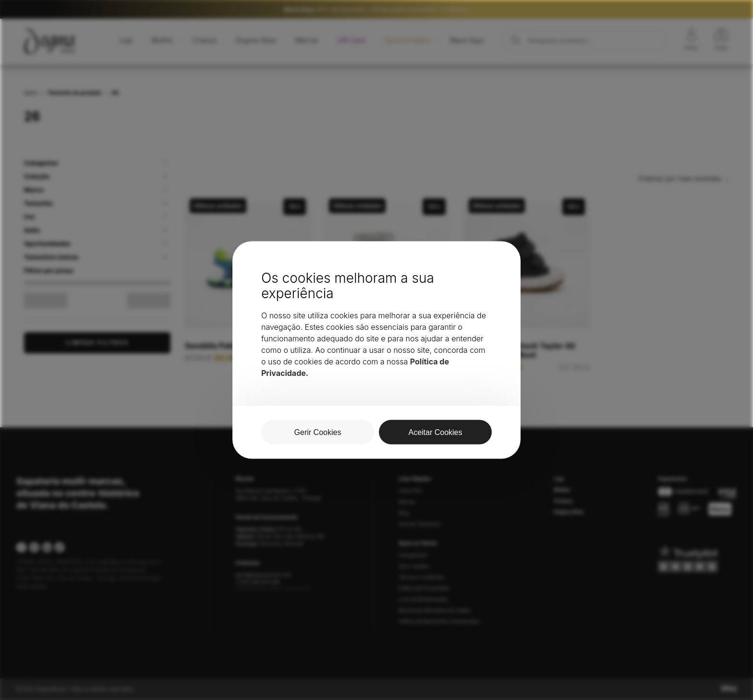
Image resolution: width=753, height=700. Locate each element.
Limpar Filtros (97, 343)
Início (31, 93)
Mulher (162, 40)
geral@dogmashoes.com (264, 575)
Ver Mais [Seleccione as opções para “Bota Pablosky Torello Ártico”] (434, 358)
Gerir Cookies (414, 566)
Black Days (467, 40)
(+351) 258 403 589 (258, 582)
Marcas (307, 40)
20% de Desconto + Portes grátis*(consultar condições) (376, 9)
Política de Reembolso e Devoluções (439, 621)
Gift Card (351, 40)
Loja (126, 40)
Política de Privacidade (424, 588)
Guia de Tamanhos (419, 524)
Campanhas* (413, 555)
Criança (205, 40)
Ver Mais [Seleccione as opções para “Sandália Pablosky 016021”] (295, 358)
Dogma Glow (256, 40)
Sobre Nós (410, 491)
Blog (404, 513)
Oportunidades (407, 40)
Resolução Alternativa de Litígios (435, 610)
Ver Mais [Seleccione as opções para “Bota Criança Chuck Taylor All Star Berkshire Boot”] (574, 367)
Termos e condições (421, 577)
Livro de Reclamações (423, 599)
